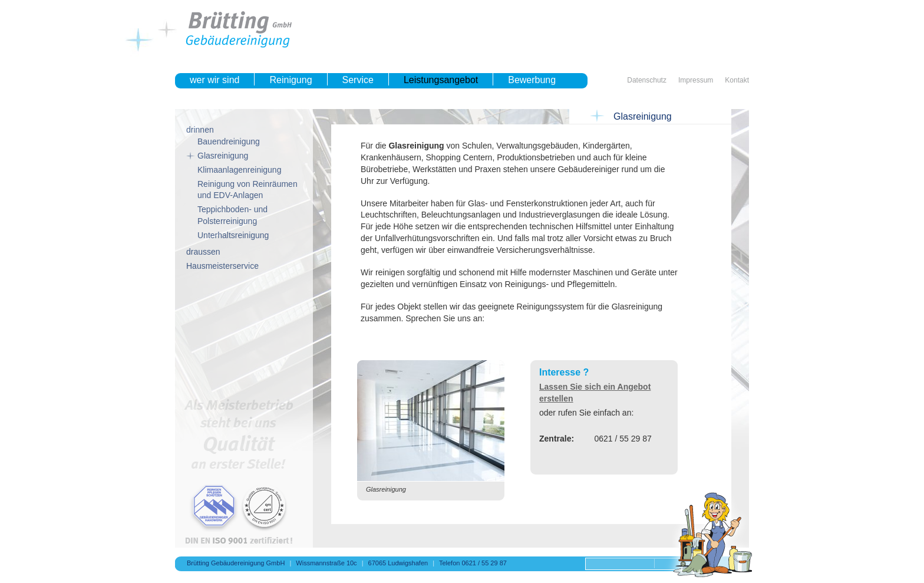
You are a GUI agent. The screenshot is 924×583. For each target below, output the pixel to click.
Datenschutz (647, 80)
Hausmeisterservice (222, 266)
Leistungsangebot (441, 80)
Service (358, 80)
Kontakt (737, 80)
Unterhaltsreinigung (233, 235)
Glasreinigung (223, 156)
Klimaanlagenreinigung (239, 170)
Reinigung (291, 80)
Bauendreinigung (229, 141)
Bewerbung (532, 80)
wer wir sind (214, 80)
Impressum (696, 80)
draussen (203, 252)
